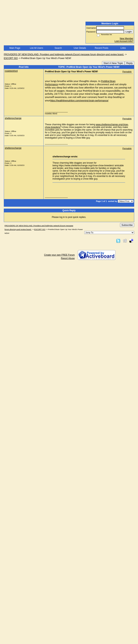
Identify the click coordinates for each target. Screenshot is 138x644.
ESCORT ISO (11, 58)
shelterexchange (13, 118)
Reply (129, 63)
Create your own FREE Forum (59, 255)
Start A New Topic (113, 63)
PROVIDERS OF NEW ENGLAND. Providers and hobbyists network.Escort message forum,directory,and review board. (64, 54)
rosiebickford (11, 71)
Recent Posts (102, 48)
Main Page (15, 48)
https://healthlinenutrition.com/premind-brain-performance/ (79, 101)
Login (129, 32)
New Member (127, 39)
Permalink (127, 72)
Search (58, 48)
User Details (80, 48)
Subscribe (127, 225)
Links (123, 48)
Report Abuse (68, 258)
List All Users (36, 48)
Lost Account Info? (124, 41)
